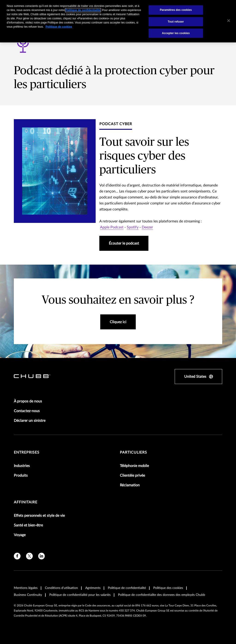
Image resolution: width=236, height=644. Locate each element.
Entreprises (27, 452)
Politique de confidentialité (127, 588)
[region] (118, 21)
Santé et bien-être (28, 525)
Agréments (93, 588)
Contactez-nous (27, 411)
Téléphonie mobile (134, 466)
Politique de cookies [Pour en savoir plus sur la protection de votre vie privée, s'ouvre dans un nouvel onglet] (59, 27)
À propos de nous (28, 401)
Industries (22, 466)
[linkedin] (42, 556)
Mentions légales (26, 588)
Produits (21, 476)
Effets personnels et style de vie (39, 516)
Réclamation (130, 485)
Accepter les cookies (176, 33)
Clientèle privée (132, 476)
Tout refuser (176, 22)
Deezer (147, 227)
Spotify (133, 227)
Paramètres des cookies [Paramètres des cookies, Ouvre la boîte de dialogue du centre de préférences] (176, 10)
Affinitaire (26, 502)
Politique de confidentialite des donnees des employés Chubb (162, 595)
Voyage (20, 535)
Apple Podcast (112, 227)
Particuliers (133, 452)
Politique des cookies (168, 588)
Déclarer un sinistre (30, 421)
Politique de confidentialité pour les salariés (80, 595)
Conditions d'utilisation (61, 588)
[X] (29, 556)
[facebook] (17, 556)
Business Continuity (28, 595)
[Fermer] (229, 21)
